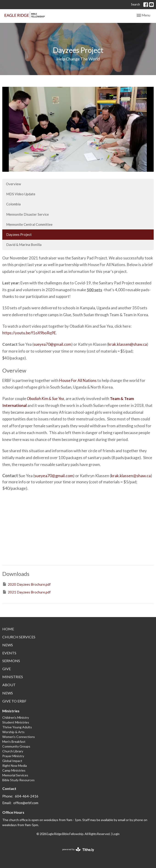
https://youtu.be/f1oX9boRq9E (29, 333)
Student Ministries (16, 722)
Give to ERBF (14, 701)
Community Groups (16, 746)
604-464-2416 (27, 796)
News (8, 645)
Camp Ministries (14, 770)
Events (9, 653)
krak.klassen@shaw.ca (128, 344)
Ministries (13, 677)
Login (116, 834)
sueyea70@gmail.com (52, 344)
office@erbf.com (26, 803)
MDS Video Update (21, 194)
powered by (78, 850)
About (9, 685)
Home (8, 629)
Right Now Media (15, 766)
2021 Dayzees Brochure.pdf (26, 592)
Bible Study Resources (18, 780)
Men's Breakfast (14, 741)
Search (135, 4)
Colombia (13, 204)
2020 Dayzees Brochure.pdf (26, 584)
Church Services (19, 637)
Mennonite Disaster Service (28, 214)
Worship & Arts (13, 732)
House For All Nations (78, 380)
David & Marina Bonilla (24, 245)
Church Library (13, 751)
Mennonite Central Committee (29, 224)
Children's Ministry (16, 717)
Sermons (11, 661)
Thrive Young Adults (17, 727)
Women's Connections (19, 737)
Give (7, 669)
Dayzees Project (19, 234)
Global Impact (12, 761)
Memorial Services (15, 775)
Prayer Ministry (13, 756)
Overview (13, 184)
